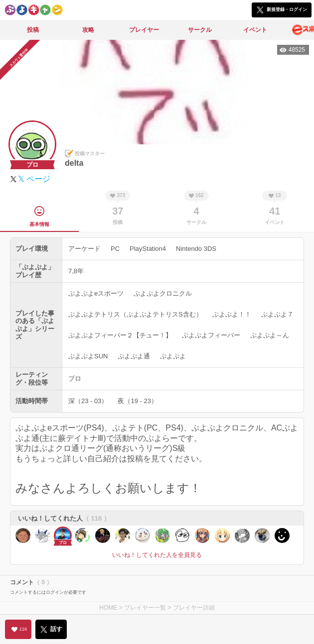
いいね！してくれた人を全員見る (157, 555)
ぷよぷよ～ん (270, 335)
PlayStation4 (148, 249)
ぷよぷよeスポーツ (96, 293)
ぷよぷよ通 (134, 356)
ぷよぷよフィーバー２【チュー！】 (120, 335)
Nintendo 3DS (196, 249)
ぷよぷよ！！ (232, 314)
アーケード (84, 249)
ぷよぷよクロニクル (163, 293)
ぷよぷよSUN (88, 356)
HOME (108, 608)
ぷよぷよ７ (277, 314)
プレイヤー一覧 (145, 608)
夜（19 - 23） (137, 401)
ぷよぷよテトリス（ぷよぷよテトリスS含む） (135, 314)
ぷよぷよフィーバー (211, 335)
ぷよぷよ (173, 356)
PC (115, 249)
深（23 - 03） (88, 401)
